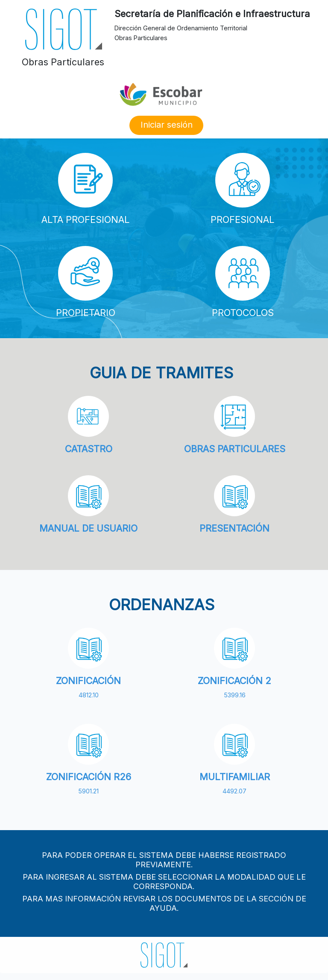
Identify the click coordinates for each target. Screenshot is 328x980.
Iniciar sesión (167, 125)
